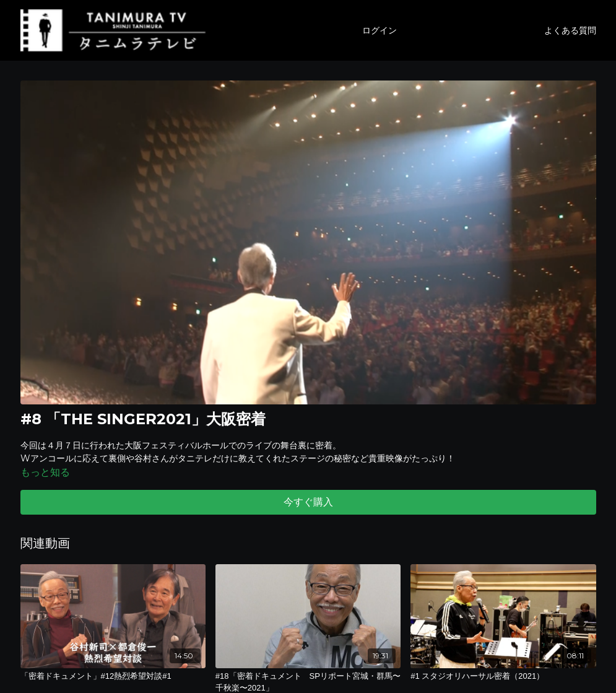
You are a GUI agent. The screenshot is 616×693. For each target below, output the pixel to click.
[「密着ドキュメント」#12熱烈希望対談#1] (113, 676)
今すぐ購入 (308, 502)
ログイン (380, 30)
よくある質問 (570, 30)
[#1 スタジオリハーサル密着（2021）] (503, 676)
